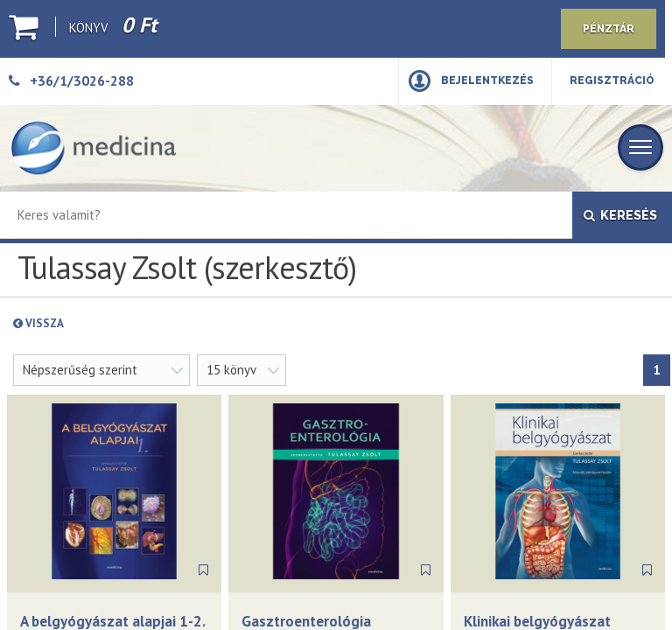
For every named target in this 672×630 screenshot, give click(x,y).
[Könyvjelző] (203, 570)
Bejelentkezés (487, 80)
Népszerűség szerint (80, 370)
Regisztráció (612, 80)
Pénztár (609, 29)
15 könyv (231, 370)
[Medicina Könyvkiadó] (94, 148)
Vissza (80, 323)
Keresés (620, 215)
